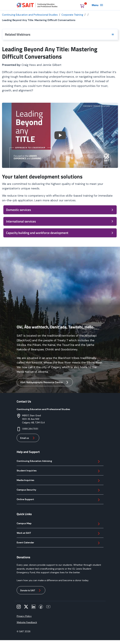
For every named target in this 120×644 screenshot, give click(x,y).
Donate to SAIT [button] (31, 590)
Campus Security (59, 490)
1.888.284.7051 (30, 429)
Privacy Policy (24, 616)
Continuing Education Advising (59, 461)
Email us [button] (28, 438)
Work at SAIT (59, 533)
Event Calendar (59, 543)
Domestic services (60, 210)
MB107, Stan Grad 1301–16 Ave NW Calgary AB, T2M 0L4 (33, 419)
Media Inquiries (59, 481)
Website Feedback (27, 622)
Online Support (59, 500)
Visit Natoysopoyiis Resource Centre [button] (45, 382)
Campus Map (59, 524)
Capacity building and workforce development (60, 233)
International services (60, 221)
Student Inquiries (59, 471)
